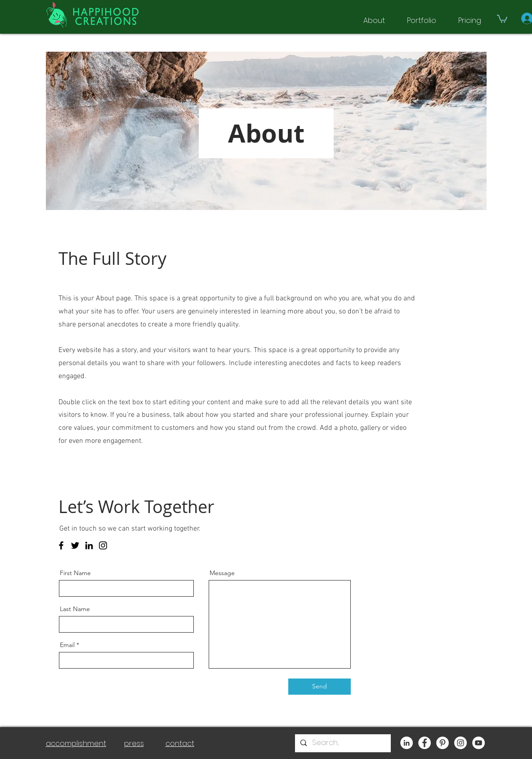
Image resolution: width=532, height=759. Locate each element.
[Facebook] (61, 545)
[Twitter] (75, 545)
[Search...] (342, 743)
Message (222, 573)
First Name (75, 573)
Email (67, 645)
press (134, 743)
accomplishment (76, 743)
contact (180, 743)
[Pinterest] (443, 743)
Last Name (75, 609)
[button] (502, 18)
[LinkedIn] (89, 545)
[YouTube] (478, 743)
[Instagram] (103, 545)
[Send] (320, 687)
